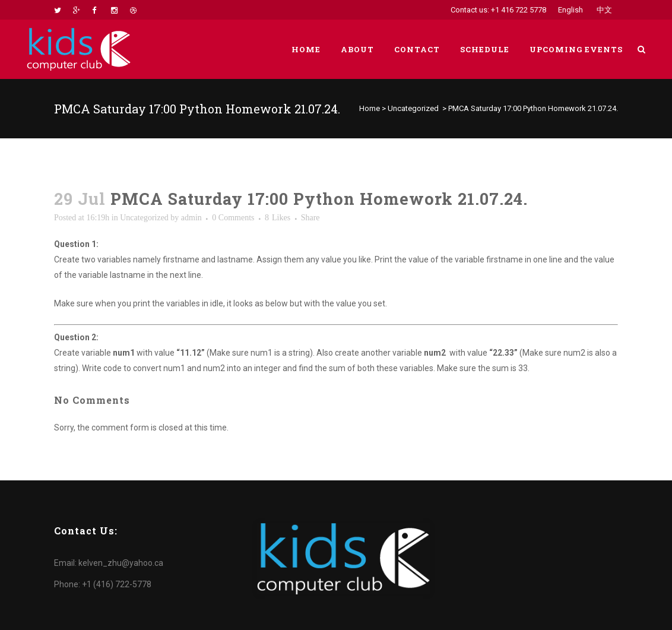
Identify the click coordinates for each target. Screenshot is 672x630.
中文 (604, 10)
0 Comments (233, 218)
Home (370, 108)
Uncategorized (413, 108)
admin (191, 218)
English (570, 10)
